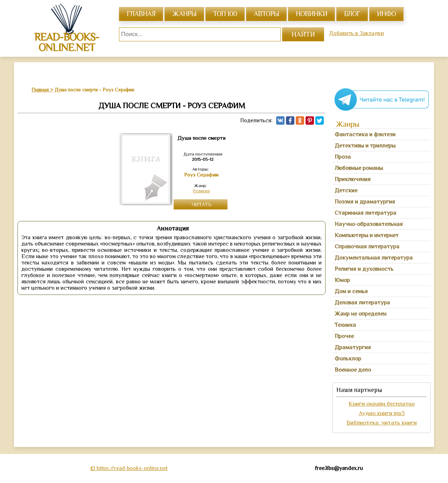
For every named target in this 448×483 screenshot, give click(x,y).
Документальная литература (374, 258)
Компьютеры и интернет (367, 235)
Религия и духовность (364, 269)
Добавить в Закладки (356, 33)
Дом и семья (351, 291)
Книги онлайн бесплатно (382, 404)
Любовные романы (359, 168)
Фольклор (348, 358)
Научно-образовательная (369, 224)
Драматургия (353, 347)
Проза (343, 157)
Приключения (353, 179)
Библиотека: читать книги (382, 423)
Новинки (311, 14)
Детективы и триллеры (365, 146)
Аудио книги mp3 (382, 413)
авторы (266, 14)
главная (141, 14)
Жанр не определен (360, 314)
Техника (345, 325)
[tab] (381, 134)
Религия (201, 191)
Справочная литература (367, 246)
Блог (352, 14)
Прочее (344, 336)
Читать (202, 204)
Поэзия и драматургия (365, 202)
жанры (184, 14)
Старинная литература (365, 213)
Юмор (342, 280)
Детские (346, 190)
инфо (386, 14)
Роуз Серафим (201, 175)
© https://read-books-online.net (129, 468)
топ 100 (225, 14)
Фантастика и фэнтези (365, 134)
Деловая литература (362, 302)
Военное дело (353, 370)
